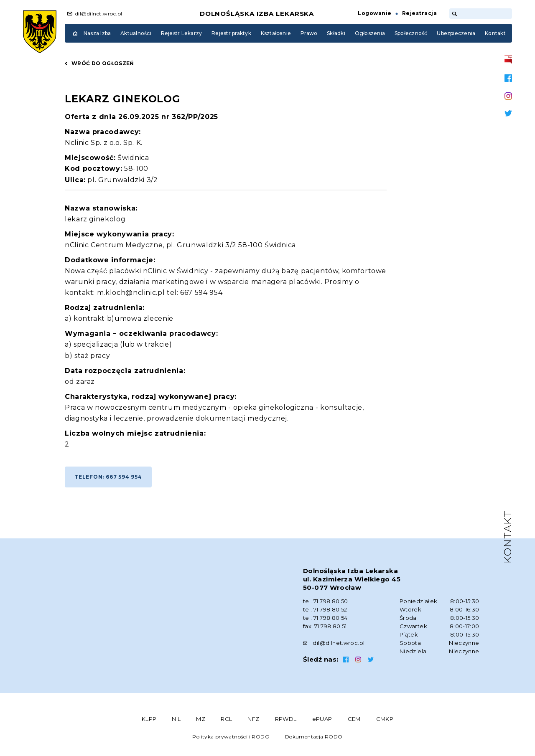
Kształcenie (276, 33)
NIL (176, 719)
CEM (354, 719)
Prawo (309, 33)
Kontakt (495, 33)
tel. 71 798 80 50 (326, 601)
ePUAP (322, 719)
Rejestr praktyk (231, 33)
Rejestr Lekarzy (182, 33)
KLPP (149, 719)
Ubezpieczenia (456, 33)
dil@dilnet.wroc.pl (99, 14)
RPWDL (286, 719)
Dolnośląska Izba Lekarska (257, 14)
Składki (336, 33)
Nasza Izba (97, 33)
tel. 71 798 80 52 (325, 609)
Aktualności (136, 33)
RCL (226, 719)
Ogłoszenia (370, 33)
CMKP (385, 719)
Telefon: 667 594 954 (108, 477)
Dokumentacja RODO (314, 737)
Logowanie (374, 13)
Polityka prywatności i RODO (231, 737)
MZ (201, 719)
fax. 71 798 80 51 (325, 626)
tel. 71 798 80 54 (325, 618)
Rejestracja (419, 13)
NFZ (253, 719)
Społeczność (411, 33)
